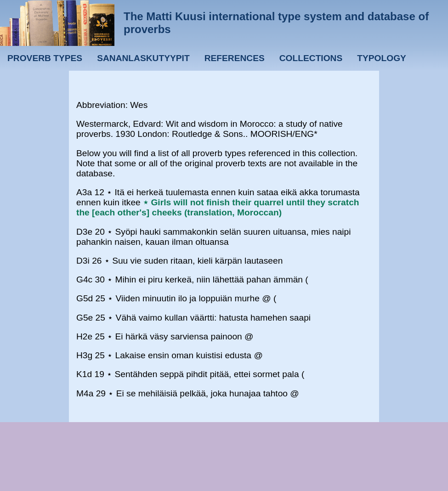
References (235, 58)
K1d (84, 374)
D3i (83, 261)
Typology (382, 58)
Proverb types (45, 58)
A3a (84, 192)
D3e (84, 232)
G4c (84, 279)
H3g (84, 355)
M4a (85, 393)
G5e (85, 318)
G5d (85, 298)
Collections (311, 58)
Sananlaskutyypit (143, 58)
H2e (84, 336)
